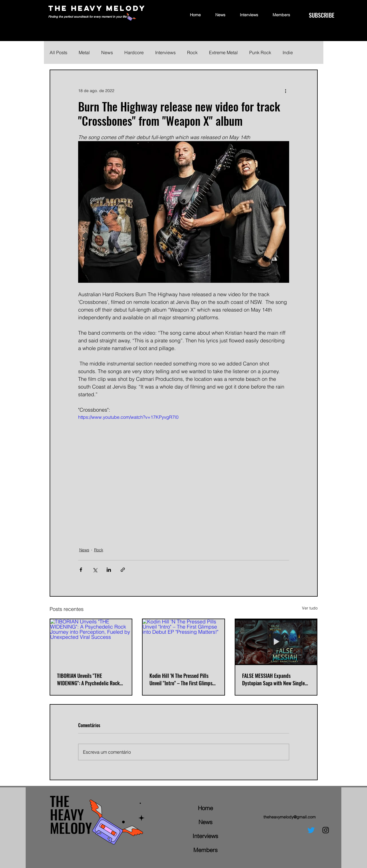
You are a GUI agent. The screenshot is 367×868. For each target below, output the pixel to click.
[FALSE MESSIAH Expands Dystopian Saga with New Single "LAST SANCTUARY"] (276, 642)
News (107, 52)
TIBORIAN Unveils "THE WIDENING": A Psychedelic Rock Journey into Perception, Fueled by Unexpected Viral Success (88, 679)
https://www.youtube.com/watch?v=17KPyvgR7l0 (128, 417)
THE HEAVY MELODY (97, 8)
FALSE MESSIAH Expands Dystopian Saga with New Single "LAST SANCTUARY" (273, 679)
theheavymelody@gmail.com (290, 817)
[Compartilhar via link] (123, 570)
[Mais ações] (286, 91)
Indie (288, 52)
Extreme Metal (223, 52)
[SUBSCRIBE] (322, 15)
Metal (84, 52)
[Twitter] (311, 830)
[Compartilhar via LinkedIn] (109, 570)
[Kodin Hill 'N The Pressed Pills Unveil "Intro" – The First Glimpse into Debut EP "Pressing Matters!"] (183, 642)
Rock (192, 52)
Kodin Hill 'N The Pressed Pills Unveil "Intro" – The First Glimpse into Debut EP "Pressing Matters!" (182, 679)
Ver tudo (310, 608)
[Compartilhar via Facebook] (81, 570)
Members (205, 850)
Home (205, 808)
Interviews (165, 52)
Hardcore (134, 52)
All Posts (58, 52)
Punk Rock (260, 52)
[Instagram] (326, 830)
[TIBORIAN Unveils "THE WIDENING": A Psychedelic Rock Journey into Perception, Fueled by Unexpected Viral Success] (91, 642)
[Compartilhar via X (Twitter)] (95, 570)
